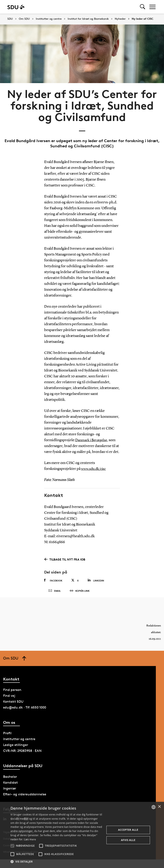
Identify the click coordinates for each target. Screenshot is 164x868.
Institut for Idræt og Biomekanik (88, 19)
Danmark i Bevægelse (92, 440)
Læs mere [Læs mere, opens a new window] (30, 839)
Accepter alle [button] (128, 830)
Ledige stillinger (16, 748)
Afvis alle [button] (128, 840)
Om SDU (24, 19)
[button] (12, 846)
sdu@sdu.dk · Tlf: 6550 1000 (25, 710)
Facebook (53, 580)
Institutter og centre (49, 19)
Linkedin (96, 580)
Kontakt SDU (13, 704)
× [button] (159, 807)
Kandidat (10, 785)
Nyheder (120, 19)
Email (55, 592)
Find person (12, 693)
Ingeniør (10, 791)
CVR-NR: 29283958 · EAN (22, 754)
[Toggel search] (143, 7)
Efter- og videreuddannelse (25, 797)
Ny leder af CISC (143, 19)
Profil (7, 736)
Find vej (9, 699)
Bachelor (10, 779)
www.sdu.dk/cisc (94, 469)
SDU (10, 19)
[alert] (82, 835)
